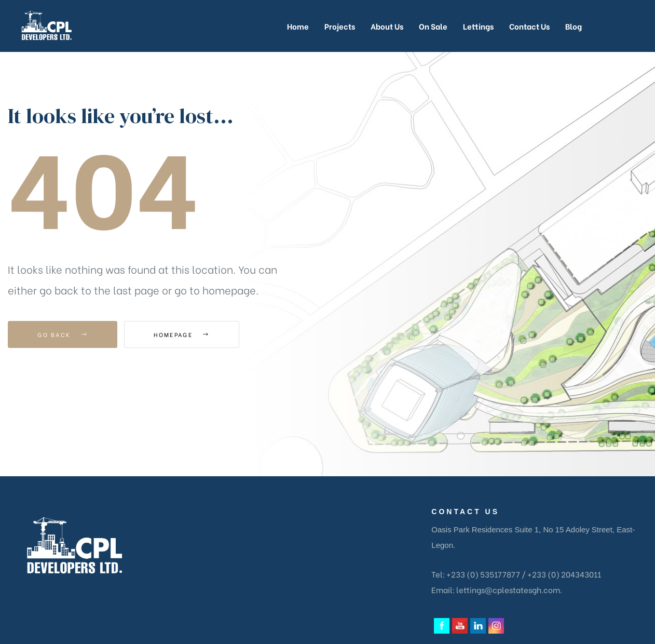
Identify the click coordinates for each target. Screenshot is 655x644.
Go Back (63, 334)
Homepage (181, 334)
